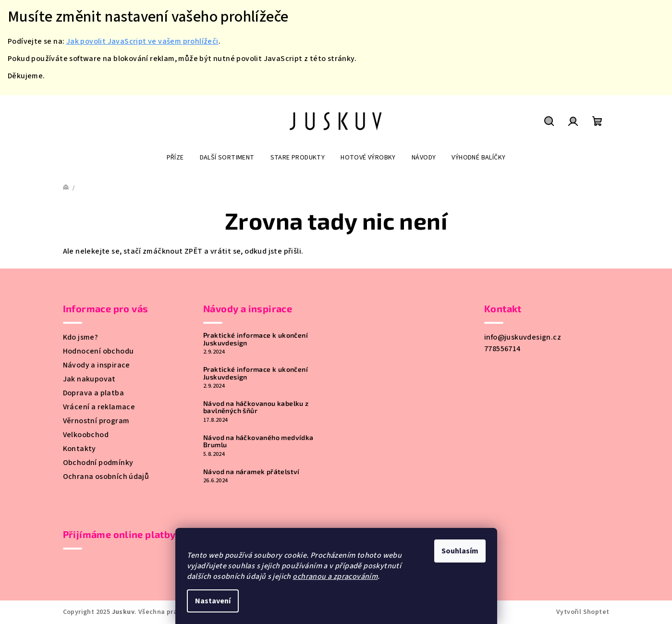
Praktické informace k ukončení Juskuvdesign (256, 339)
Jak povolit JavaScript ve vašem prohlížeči (142, 41)
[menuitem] (175, 158)
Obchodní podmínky (98, 463)
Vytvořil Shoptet (583, 612)
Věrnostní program (96, 421)
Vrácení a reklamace (99, 407)
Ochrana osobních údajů (106, 477)
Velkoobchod (86, 435)
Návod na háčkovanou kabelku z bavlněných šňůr (256, 407)
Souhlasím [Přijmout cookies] (460, 551)
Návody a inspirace (97, 365)
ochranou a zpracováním (335, 576)
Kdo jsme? (81, 337)
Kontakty (79, 449)
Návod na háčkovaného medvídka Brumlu (258, 441)
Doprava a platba (93, 393)
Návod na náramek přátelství (251, 471)
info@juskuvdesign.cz (523, 337)
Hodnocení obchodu (98, 351)
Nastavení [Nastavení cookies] (213, 601)
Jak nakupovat (89, 379)
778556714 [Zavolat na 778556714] (502, 349)
